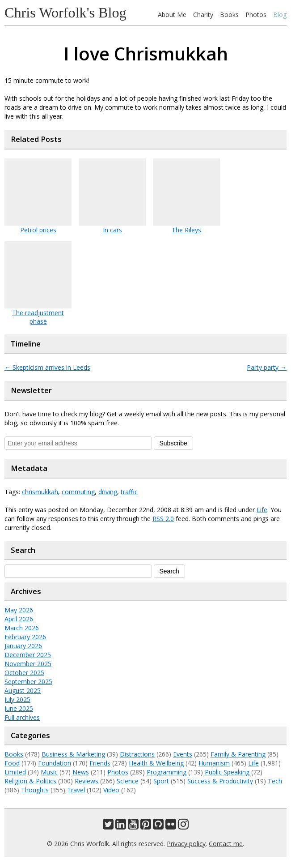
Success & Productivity (220, 781)
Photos (256, 15)
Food (12, 763)
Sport (161, 781)
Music (49, 772)
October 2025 (24, 673)
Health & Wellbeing (156, 763)
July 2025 (17, 699)
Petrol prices (38, 230)
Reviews (86, 781)
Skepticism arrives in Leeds (47, 367)
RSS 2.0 (163, 519)
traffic (129, 492)
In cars (112, 230)
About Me (172, 15)
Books (229, 15)
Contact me (226, 844)
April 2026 (19, 619)
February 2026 (25, 637)
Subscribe (173, 443)
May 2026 (19, 610)
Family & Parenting (238, 754)
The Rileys (186, 230)
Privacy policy (186, 844)
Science (128, 781)
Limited (15, 772)
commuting (78, 492)
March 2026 (22, 628)
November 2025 (28, 664)
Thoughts (35, 790)
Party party (267, 367)
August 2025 (23, 691)
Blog (280, 15)
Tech (275, 781)
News (81, 772)
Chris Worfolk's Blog (65, 13)
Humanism (214, 763)
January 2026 (23, 646)
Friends (100, 763)
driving (108, 492)
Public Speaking (227, 772)
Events (183, 754)
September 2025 (28, 682)
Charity (203, 15)
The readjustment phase (38, 317)
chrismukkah (40, 492)
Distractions (137, 754)
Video (111, 790)
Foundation (55, 763)
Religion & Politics (30, 781)
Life (262, 510)
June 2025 (19, 708)
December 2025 (28, 655)
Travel (76, 790)
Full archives (22, 717)
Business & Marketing (73, 754)
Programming (167, 772)
